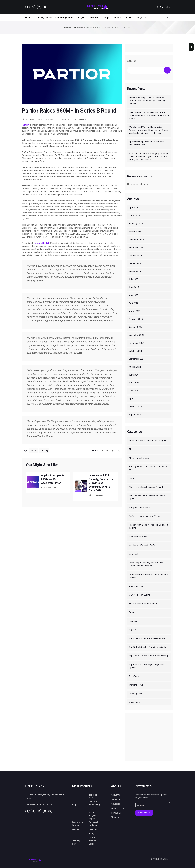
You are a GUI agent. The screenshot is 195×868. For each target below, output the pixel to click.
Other (131, 612)
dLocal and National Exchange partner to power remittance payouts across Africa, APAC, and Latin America (148, 156)
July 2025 (133, 279)
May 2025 (133, 295)
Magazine (142, 18)
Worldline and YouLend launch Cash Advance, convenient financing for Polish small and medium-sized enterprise (148, 130)
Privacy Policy (118, 808)
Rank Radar (94, 829)
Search (132, 60)
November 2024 (136, 342)
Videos (117, 18)
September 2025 (137, 263)
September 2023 (137, 414)
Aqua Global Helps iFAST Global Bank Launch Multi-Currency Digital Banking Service (147, 100)
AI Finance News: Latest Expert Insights (147, 440)
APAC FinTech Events (139, 457)
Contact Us (116, 812)
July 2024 (134, 374)
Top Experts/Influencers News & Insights (148, 638)
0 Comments (79, 119)
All (130, 449)
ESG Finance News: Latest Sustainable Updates (147, 497)
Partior (25, 124)
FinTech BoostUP (32, 119)
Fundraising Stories (64, 18)
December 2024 (136, 334)
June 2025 (134, 287)
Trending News (43, 18)
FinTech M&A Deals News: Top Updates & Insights (149, 526)
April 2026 (134, 207)
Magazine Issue (136, 586)
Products (94, 18)
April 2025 (134, 303)
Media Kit (115, 799)
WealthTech (134, 702)
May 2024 (134, 390)
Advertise (116, 803)
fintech (34, 450)
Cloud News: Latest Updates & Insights (147, 487)
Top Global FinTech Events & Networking (148, 655)
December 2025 (136, 239)
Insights (81, 18)
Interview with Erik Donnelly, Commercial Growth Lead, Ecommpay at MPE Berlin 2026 (101, 482)
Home (28, 18)
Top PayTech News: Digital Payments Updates (146, 665)
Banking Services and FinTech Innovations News (149, 468)
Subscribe (163, 7)
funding (44, 450)
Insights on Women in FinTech (143, 545)
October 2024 (135, 350)
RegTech (133, 629)
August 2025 (135, 271)
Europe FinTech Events (140, 507)
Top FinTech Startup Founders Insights (147, 647)
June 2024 (134, 382)
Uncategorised (136, 693)
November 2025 (136, 247)
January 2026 (135, 231)
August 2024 (135, 366)
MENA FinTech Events (139, 594)
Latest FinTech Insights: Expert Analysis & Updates (148, 575)
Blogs (106, 18)
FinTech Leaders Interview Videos (145, 516)
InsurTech (134, 553)
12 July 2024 (57, 119)
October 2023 (135, 406)
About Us (115, 794)
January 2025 (135, 326)
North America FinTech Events (143, 603)
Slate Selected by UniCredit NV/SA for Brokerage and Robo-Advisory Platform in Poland (149, 115)
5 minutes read (49, 487)
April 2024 (134, 398)
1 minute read (96, 494)
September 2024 (137, 358)
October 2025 (135, 255)
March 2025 (134, 311)
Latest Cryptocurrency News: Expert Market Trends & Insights (146, 564)
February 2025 (136, 319)
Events (129, 18)
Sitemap (115, 817)
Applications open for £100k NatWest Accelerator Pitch (53, 479)
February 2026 (136, 223)
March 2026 (134, 215)
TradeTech (134, 676)
